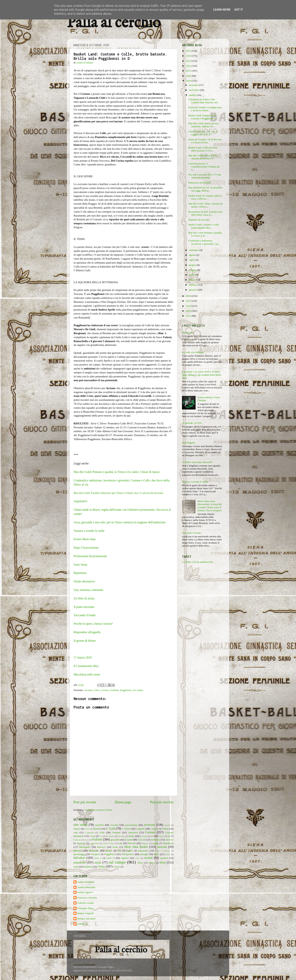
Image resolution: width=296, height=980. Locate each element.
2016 (189, 306)
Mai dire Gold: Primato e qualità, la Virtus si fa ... (205, 234)
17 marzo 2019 (83, 657)
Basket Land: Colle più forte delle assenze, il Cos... (203, 149)
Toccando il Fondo (192, 533)
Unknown (82, 924)
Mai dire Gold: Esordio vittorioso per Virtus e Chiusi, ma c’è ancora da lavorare (118, 493)
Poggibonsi (126, 690)
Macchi (132, 843)
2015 (189, 311)
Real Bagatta (188, 443)
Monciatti (94, 851)
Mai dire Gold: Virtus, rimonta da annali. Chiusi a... (205, 205)
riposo (168, 854)
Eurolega (144, 836)
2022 (189, 66)
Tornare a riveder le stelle (89, 531)
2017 (189, 301)
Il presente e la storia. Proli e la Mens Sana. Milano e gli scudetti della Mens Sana (202, 375)
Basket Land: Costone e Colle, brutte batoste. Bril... (204, 226)
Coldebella (90, 833)
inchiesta (155, 840)
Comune (116, 832)
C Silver (126, 829)
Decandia (121, 836)
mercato (162, 847)
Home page (123, 802)
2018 (189, 296)
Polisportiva (128, 854)
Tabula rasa (188, 333)
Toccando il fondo (85, 615)
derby (131, 836)
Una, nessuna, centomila (88, 590)
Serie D (111, 858)
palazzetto (143, 851)
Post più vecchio (162, 802)
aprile (192, 275)
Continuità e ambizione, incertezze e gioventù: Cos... (204, 242)
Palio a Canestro (163, 851)
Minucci (78, 851)
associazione (131, 825)
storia (98, 863)
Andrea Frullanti (86, 882)
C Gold (111, 829)
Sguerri (125, 858)
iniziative (81, 843)
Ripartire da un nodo (199, 220)
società (148, 858)
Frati (86, 840)
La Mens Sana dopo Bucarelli (197, 462)
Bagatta (77, 829)
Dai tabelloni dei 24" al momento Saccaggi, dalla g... (205, 189)
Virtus (101, 867)
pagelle (130, 851)
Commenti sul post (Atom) (98, 810)
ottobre (193, 95)
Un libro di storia (84, 598)
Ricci (157, 854)
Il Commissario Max (86, 666)
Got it (239, 10)
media (115, 847)
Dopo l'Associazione (86, 548)
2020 (189, 76)
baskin (87, 829)
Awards (167, 825)
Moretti (109, 851)
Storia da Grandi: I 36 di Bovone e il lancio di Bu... (205, 141)
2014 (189, 316)
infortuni (170, 840)
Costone (104, 690)
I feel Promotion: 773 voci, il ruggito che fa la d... (203, 133)
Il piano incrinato (84, 607)
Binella (97, 829)
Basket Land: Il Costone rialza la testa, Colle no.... (205, 197)
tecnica (152, 863)
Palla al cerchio (114, 23)
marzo (192, 280)
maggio (193, 270)
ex (152, 836)
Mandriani (168, 843)
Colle (96, 690)
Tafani (140, 863)
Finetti (162, 836)
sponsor (164, 858)
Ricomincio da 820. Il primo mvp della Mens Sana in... (205, 213)
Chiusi (165, 829)
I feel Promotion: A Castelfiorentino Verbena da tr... (204, 167)
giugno (193, 265)
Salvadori (79, 858)
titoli (76, 867)
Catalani (154, 829)
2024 (189, 56)
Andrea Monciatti (86, 887)
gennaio (193, 290)
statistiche (80, 863)
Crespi (92, 836)
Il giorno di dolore (85, 641)
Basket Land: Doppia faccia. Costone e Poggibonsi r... (203, 117)
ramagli (144, 854)
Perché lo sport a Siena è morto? (93, 624)
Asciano (88, 690)
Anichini (99, 825)
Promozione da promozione (90, 556)
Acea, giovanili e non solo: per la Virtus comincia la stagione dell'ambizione (120, 522)
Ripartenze (80, 573)
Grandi (129, 840)
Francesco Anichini (87, 898)
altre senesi (80, 825)
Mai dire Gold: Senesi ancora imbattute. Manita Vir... (203, 125)
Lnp (120, 843)
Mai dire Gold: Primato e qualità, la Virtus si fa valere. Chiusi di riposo (117, 472)
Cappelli (140, 829)
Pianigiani (95, 854)
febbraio (193, 285)
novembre (194, 90)
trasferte (88, 867)
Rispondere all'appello (87, 632)
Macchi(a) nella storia (87, 674)
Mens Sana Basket (136, 847)
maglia (155, 843)
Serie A (98, 858)
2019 (189, 81)
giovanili (115, 840)
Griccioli (142, 840)
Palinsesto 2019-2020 (199, 183)
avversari (149, 825)
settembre (194, 250)
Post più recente (85, 802)
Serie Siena (80, 565)
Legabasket (94, 843)
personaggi (79, 854)
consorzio (133, 832)
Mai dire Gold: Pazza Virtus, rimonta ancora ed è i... (203, 157)
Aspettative (81, 501)
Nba (119, 851)
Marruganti (85, 847)
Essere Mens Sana (85, 539)
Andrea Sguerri (85, 892)
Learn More (222, 10)
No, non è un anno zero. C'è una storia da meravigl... (205, 176)
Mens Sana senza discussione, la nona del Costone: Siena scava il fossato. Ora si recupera (210, 506)
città (76, 832)
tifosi (163, 863)
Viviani (117, 867)
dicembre (194, 85)
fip (169, 836)
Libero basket (109, 843)
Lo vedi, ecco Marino (193, 352)
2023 (189, 61)
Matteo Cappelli (85, 913)
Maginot (145, 843)
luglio (192, 260)
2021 (189, 71)
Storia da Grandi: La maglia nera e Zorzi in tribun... (205, 109)
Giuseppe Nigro (85, 908)
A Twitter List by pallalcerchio (198, 562)
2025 (189, 51)
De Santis (110, 836)
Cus (101, 836)
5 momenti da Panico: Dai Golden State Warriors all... (204, 101)
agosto (193, 255)
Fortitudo (77, 840)
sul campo (138, 690)
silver (137, 858)
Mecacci (101, 847)
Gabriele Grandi (85, 903)
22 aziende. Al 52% (192, 423)
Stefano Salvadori (86, 919)
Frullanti (114, 690)
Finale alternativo (84, 581)
